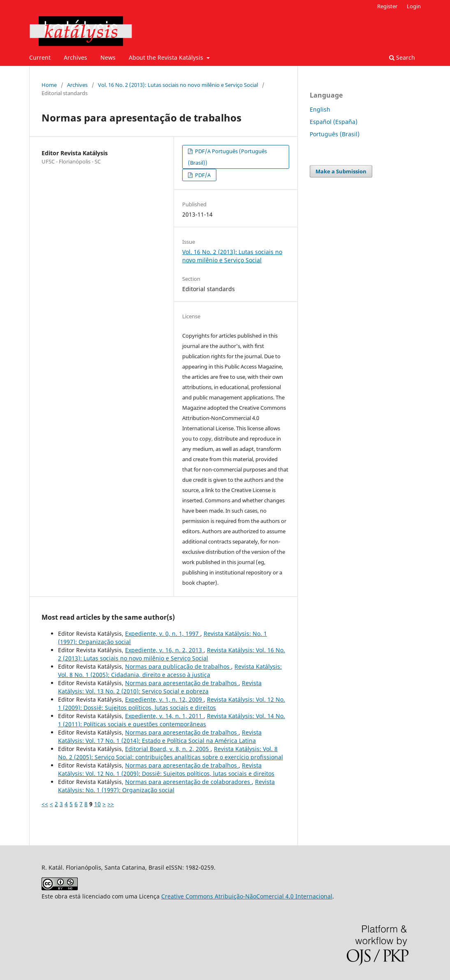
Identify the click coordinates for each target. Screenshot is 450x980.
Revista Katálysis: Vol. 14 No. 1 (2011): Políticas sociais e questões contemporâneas (172, 720)
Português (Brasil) (335, 134)
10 (97, 804)
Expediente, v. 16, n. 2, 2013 (164, 650)
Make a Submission (341, 171)
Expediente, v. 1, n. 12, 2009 (164, 699)
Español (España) (334, 122)
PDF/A (202, 175)
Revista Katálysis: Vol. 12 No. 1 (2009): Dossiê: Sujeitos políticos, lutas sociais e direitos (172, 703)
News (108, 57)
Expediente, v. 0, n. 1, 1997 (163, 633)
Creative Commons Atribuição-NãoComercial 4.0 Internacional (247, 896)
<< (45, 804)
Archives (75, 57)
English (320, 109)
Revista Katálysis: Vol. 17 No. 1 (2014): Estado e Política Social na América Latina (160, 736)
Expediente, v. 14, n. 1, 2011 (164, 716)
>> (111, 804)
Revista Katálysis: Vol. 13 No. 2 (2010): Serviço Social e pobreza (160, 687)
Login (414, 6)
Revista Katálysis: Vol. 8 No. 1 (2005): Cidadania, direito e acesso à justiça (170, 671)
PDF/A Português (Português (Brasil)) (227, 157)
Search (402, 57)
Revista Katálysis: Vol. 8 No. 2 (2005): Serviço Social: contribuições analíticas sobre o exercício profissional (170, 753)
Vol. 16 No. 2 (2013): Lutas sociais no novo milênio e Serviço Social (178, 85)
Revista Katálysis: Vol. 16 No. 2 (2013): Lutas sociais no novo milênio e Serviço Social (172, 654)
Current (40, 57)
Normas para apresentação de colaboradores (188, 782)
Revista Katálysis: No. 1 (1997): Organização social (166, 786)
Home (49, 85)
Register (387, 6)
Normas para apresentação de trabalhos (182, 683)
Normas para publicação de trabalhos (178, 666)
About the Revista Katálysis (167, 57)
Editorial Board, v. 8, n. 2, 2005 (168, 749)
